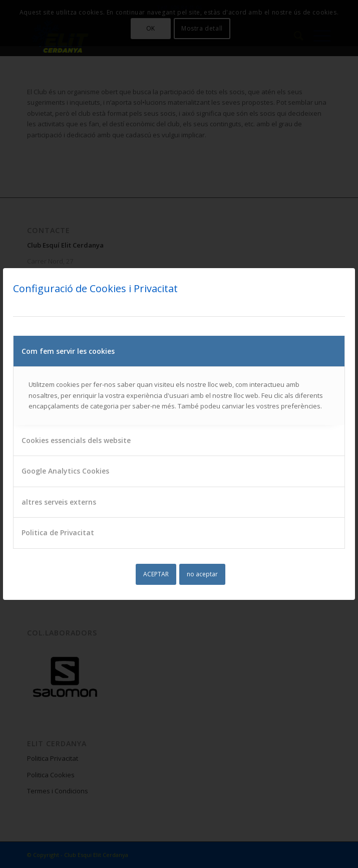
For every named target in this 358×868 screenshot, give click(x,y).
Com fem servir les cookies (68, 351)
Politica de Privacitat (58, 532)
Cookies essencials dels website (76, 440)
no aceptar (202, 574)
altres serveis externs (59, 502)
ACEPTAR (156, 574)
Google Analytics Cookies (65, 471)
